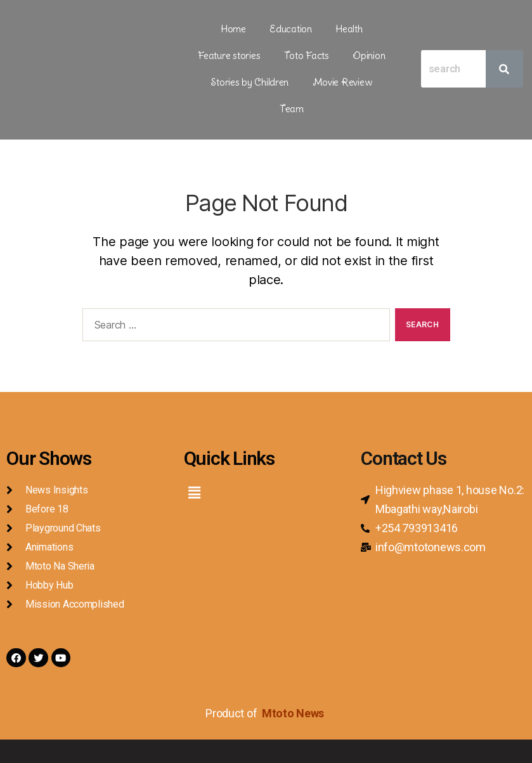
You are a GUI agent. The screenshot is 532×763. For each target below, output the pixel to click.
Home (204, 27)
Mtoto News (294, 678)
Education (251, 27)
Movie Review (273, 73)
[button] (195, 454)
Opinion (273, 50)
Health (299, 27)
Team (330, 73)
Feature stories (360, 27)
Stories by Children (344, 50)
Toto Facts (221, 50)
